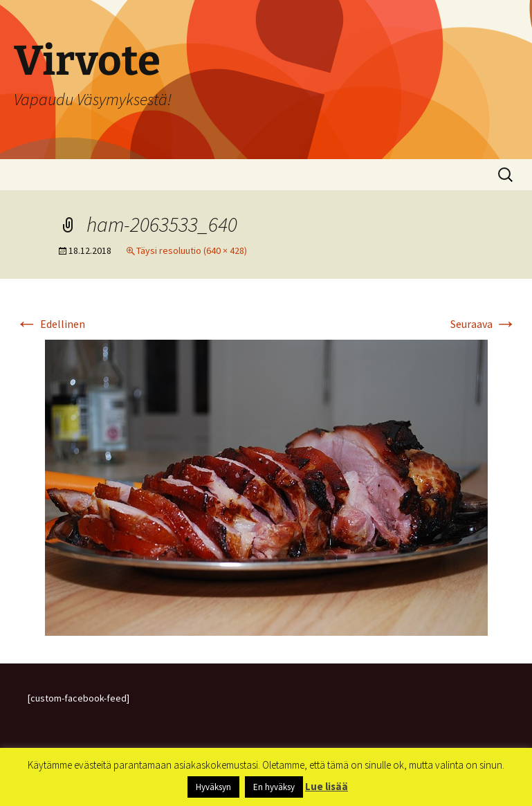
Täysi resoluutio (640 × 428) (192, 250)
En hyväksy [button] (274, 787)
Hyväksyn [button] (213, 787)
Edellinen (51, 324)
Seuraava (484, 324)
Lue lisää (327, 786)
